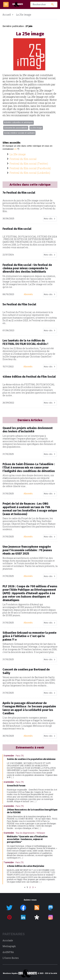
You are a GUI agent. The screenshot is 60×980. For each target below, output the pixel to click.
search (53, 4)
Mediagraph (9, 946)
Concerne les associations (16, 128)
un (15, 149)
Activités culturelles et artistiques (18, 122)
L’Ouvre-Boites (11, 958)
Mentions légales (10, 973)
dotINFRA (8, 952)
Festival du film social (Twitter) (29, 164)
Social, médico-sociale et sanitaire (19, 133)
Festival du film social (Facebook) (30, 168)
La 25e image (36, 128)
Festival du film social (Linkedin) (30, 173)
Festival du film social (23, 159)
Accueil (7, 15)
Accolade (8, 940)
